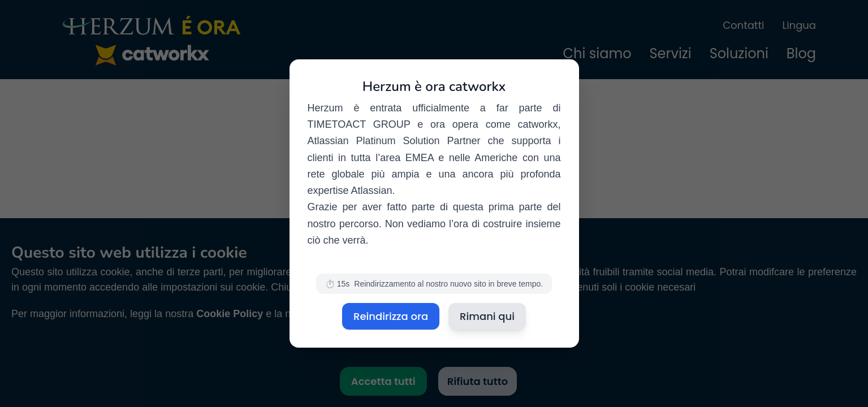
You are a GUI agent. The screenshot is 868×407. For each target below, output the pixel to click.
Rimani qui (487, 316)
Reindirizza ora (391, 316)
